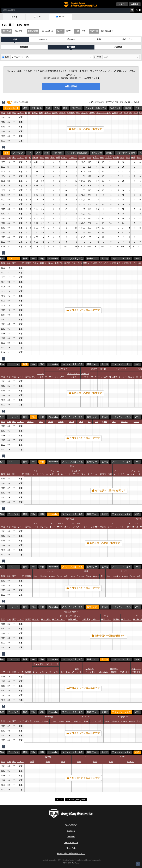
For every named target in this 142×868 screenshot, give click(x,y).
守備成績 (118, 47)
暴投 (139, 158)
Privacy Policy (71, 848)
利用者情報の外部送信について (71, 853)
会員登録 (135, 4)
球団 (14, 113)
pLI (89, 422)
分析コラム (127, 40)
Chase (52, 576)
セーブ (35, 113)
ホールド (73, 158)
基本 (25, 108)
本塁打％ (71, 113)
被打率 (67, 263)
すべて (62, 17)
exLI (114, 422)
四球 (122, 158)
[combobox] (66, 10)
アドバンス (37, 108)
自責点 (109, 158)
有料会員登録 (71, 86)
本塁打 (116, 158)
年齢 (9, 113)
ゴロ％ (92, 113)
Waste (59, 576)
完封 (58, 158)
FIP (121, 113)
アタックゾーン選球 (126, 153)
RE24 (71, 422)
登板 (41, 113)
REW (81, 422)
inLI (96, 422)
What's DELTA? (71, 825)
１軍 (16, 17)
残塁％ (85, 113)
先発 (47, 158)
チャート (43, 40)
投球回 (48, 113)
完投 (53, 158)
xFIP (126, 113)
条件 (7, 57)
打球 (48, 108)
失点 (102, 158)
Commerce (71, 831)
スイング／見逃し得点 (96, 108)
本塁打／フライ (104, 113)
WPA (57, 108)
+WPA (61, 422)
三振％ (55, 113)
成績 (15, 40)
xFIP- (106, 263)
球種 (65, 108)
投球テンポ (115, 108)
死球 (133, 158)
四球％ (62, 113)
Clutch (136, 422)
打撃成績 (24, 47)
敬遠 (128, 158)
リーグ (20, 113)
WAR (136, 113)
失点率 (115, 113)
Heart (36, 576)
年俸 (99, 40)
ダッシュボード (12, 108)
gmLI (105, 422)
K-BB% (50, 263)
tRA (131, 113)
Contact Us (71, 836)
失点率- (94, 263)
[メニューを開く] (4, 4)
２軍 (39, 17)
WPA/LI (124, 422)
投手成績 (71, 47)
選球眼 (128, 108)
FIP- (101, 263)
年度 (99, 57)
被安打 (96, 158)
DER (78, 113)
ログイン (122, 4)
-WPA (51, 422)
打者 (89, 158)
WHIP (74, 263)
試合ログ (71, 40)
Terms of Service (71, 842)
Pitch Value (76, 108)
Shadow (44, 576)
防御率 (35, 158)
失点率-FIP (126, 263)
